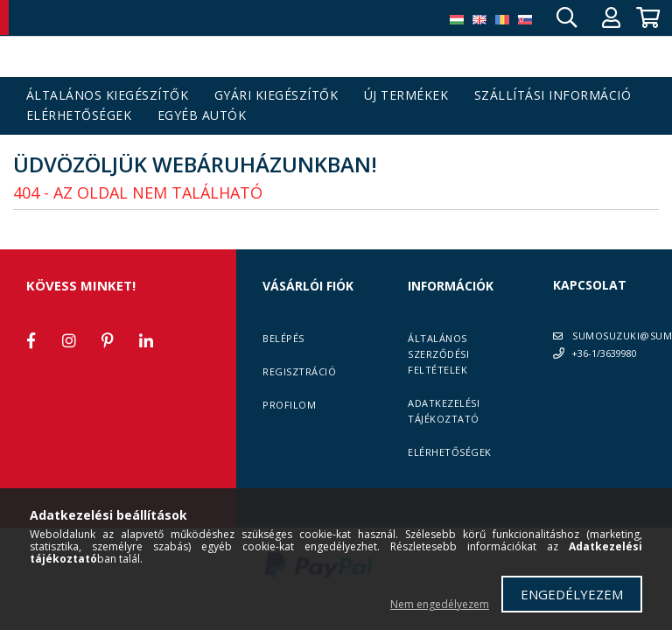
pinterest (108, 340)
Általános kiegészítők (108, 96)
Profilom (289, 405)
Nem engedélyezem (440, 604)
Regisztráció (299, 371)
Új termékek (406, 96)
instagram (69, 340)
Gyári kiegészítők (276, 96)
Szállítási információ (553, 96)
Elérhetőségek (79, 116)
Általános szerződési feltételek (438, 354)
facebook (31, 340)
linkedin (146, 340)
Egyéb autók (202, 116)
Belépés (283, 338)
